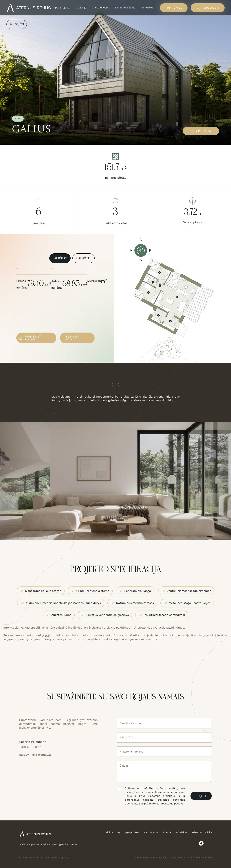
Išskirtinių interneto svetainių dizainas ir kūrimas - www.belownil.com (174, 858)
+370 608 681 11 (30, 747)
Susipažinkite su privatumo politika (161, 804)
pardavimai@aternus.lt (35, 755)
